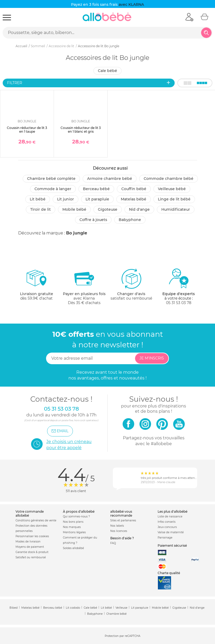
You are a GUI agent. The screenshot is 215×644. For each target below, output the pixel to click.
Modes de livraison (28, 542)
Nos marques (72, 527)
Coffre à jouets (93, 220)
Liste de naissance (170, 516)
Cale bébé (107, 71)
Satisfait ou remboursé (31, 557)
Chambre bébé (116, 614)
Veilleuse (121, 608)
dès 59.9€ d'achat (37, 287)
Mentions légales (74, 532)
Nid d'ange (139, 209)
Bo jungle (77, 233)
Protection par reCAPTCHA (122, 636)
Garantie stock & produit (32, 552)
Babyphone (130, 220)
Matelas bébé (134, 199)
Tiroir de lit (41, 209)
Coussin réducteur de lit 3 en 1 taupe (27, 130)
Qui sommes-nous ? (76, 516)
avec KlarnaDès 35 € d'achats (84, 287)
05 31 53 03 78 (179, 303)
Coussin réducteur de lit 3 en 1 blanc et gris (81, 130)
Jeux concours (167, 527)
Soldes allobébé (73, 548)
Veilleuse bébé (172, 189)
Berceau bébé (96, 189)
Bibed (14, 608)
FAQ (113, 543)
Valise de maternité (171, 532)
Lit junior (66, 199)
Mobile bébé (74, 209)
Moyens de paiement (30, 547)
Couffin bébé (134, 189)
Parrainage (165, 538)
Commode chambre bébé (169, 179)
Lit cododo (73, 608)
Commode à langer (53, 189)
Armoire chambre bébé (110, 179)
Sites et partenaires (123, 520)
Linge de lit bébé (174, 199)
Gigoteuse (108, 209)
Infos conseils (167, 522)
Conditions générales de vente (36, 520)
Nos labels (117, 526)
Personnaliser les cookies (32, 536)
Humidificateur (176, 209)
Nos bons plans (73, 522)
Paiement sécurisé (172, 546)
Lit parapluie (97, 199)
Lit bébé (38, 199)
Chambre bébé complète (51, 179)
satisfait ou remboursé (131, 284)
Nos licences (119, 531)
